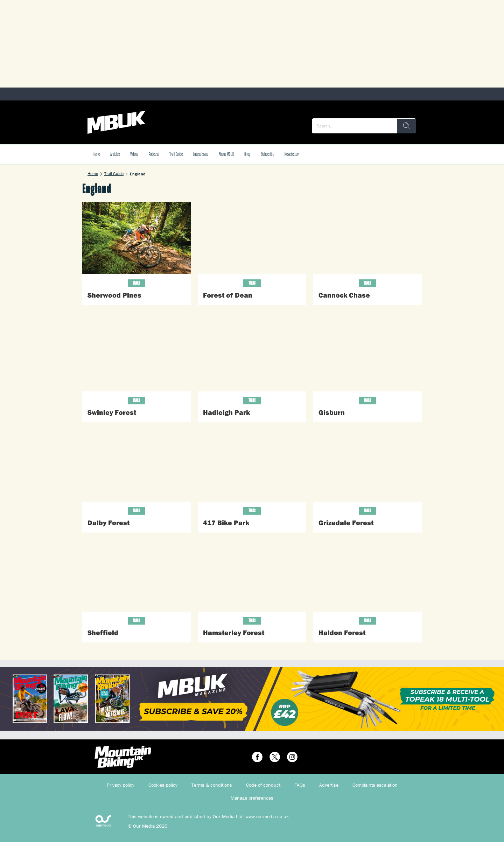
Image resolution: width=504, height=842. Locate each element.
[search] (407, 126)
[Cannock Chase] (367, 238)
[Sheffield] (136, 576)
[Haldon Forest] (367, 576)
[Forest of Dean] (252, 238)
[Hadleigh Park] (252, 355)
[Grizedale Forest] (367, 465)
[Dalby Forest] (136, 465)
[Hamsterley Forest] (252, 576)
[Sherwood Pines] (136, 238)
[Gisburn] (367, 355)
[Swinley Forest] (136, 355)
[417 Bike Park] (252, 465)
